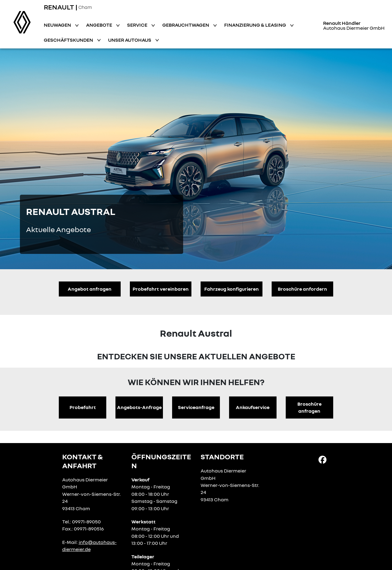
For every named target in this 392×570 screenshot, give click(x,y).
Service (138, 25)
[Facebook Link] (322, 459)
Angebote (100, 25)
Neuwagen (58, 25)
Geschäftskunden (69, 40)
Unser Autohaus (130, 40)
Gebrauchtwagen (186, 25)
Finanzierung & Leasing (256, 25)
